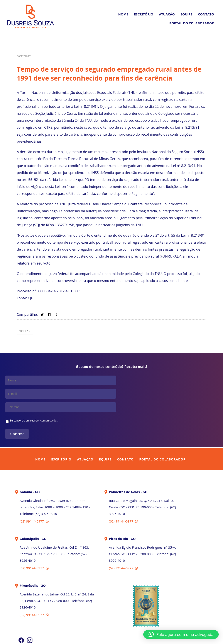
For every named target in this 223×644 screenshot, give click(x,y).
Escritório (144, 14)
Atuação (167, 14)
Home (123, 14)
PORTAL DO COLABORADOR (192, 23)
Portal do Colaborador (162, 432)
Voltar (25, 331)
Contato (206, 14)
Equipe (186, 14)
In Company (122, 638)
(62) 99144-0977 (35, 494)
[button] (181, 634)
